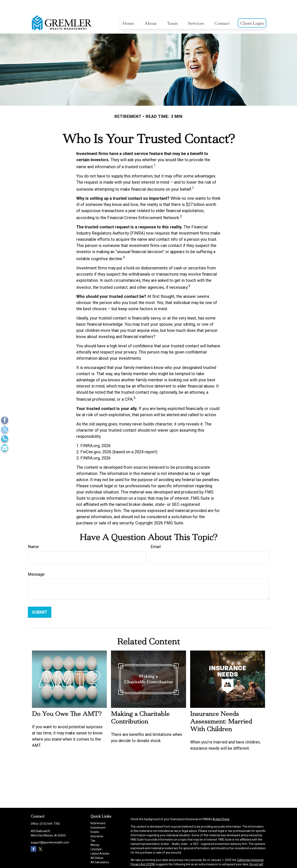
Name (33, 534)
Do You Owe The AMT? (67, 701)
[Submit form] (40, 600)
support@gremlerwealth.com (50, 830)
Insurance (97, 824)
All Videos (97, 846)
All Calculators (100, 850)
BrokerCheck (221, 807)
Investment (98, 815)
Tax (93, 828)
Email (156, 534)
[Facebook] (5, 420)
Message (36, 562)
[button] (128, 11)
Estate (95, 820)
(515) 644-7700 (50, 811)
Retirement (98, 811)
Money (95, 833)
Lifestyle (96, 837)
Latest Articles (100, 841)
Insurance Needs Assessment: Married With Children (221, 709)
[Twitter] (5, 429)
